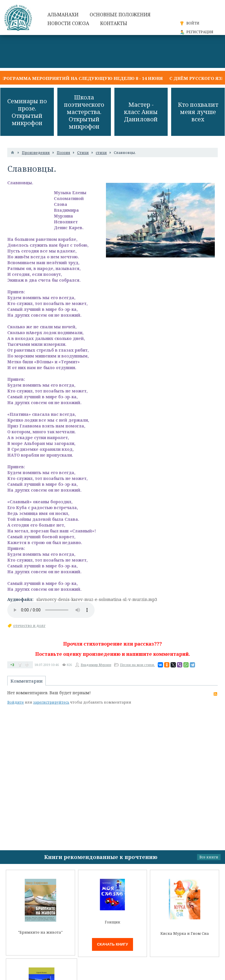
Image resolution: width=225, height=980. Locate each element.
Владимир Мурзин (96, 665)
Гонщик (112, 922)
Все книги (209, 857)
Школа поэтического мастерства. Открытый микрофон (84, 112)
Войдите (16, 702)
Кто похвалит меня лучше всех (198, 112)
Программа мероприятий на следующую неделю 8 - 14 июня (81, 78)
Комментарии (26, 681)
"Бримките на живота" (40, 932)
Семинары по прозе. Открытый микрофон (27, 112)
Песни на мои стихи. (137, 665)
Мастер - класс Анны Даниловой (141, 112)
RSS (215, 694)
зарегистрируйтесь (51, 702)
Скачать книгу (112, 944)
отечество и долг (29, 626)
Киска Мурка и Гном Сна (185, 933)
